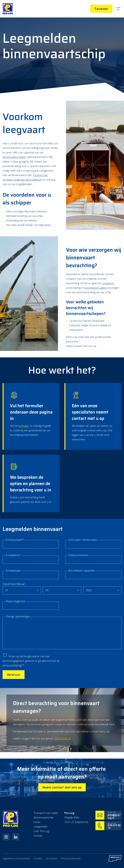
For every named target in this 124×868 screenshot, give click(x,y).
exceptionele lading (95, 314)
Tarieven (101, 9)
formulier (24, 460)
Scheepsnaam (15, 562)
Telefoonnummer (78, 579)
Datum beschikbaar (14, 610)
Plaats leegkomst (15, 628)
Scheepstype (13, 595)
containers (108, 309)
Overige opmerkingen (18, 644)
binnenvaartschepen (14, 167)
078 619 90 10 (62, 772)
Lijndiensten (76, 348)
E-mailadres (13, 579)
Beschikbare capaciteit (81, 596)
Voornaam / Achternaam (83, 563)
